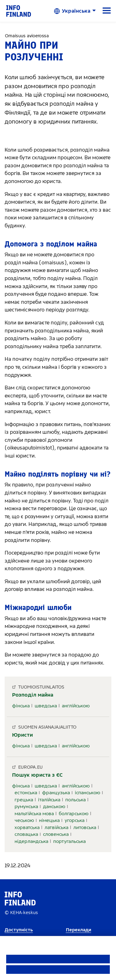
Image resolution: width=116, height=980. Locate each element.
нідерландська (31, 841)
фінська (21, 706)
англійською (76, 706)
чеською (24, 820)
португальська (69, 841)
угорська (75, 820)
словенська (56, 834)
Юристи (22, 735)
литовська (85, 828)
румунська (26, 807)
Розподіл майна (33, 695)
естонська (26, 793)
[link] (19, 11)
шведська (46, 706)
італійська (49, 800)
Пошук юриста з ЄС (37, 775)
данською (54, 807)
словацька (26, 834)
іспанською (88, 793)
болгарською (74, 814)
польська (75, 800)
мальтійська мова (34, 814)
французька (56, 793)
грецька (24, 800)
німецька (49, 820)
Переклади (79, 930)
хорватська (27, 828)
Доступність (19, 930)
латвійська (56, 828)
